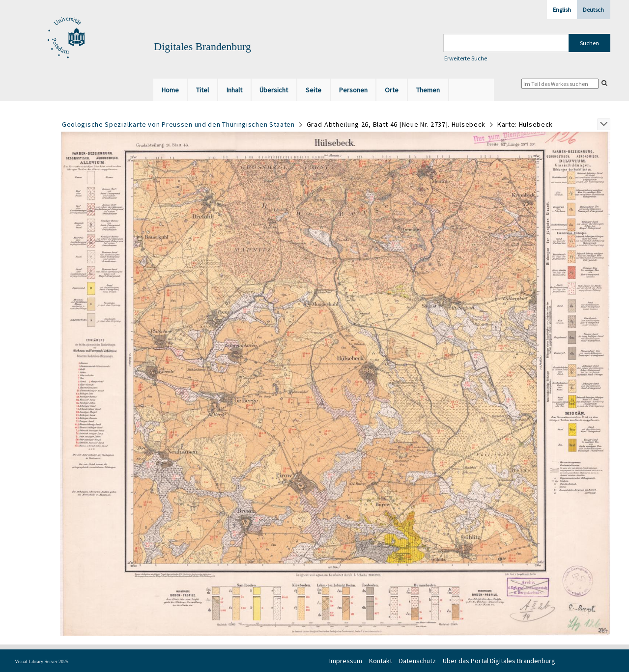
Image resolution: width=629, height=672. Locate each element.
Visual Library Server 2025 (42, 661)
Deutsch (593, 10)
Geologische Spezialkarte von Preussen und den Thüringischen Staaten (178, 124)
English (562, 10)
